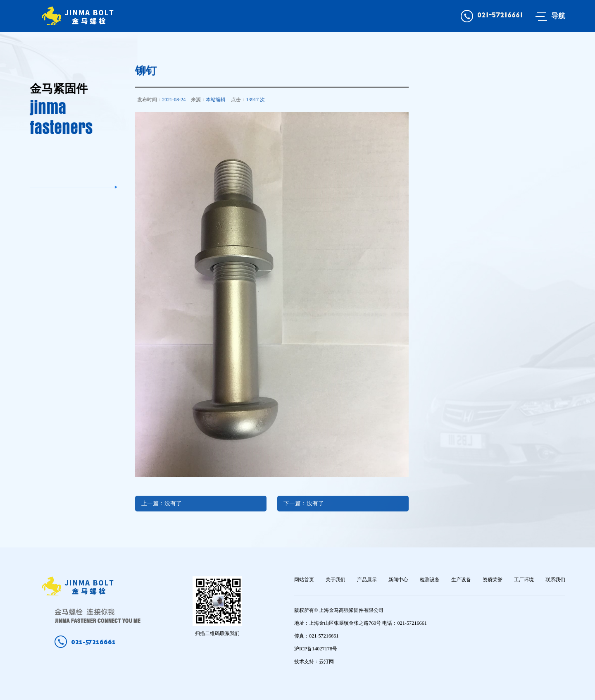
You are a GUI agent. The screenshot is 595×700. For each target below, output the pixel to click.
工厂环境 (524, 580)
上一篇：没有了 (162, 510)
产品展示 (367, 580)
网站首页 (304, 580)
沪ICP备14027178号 (316, 649)
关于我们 (336, 580)
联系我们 (555, 580)
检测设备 (430, 580)
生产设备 (461, 580)
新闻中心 (398, 580)
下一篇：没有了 (304, 510)
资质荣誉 (493, 580)
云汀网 (326, 662)
